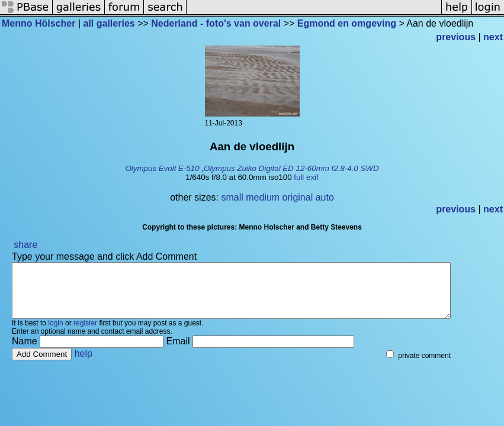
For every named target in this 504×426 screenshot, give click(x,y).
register (85, 334)
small (232, 197)
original (298, 197)
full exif (306, 177)
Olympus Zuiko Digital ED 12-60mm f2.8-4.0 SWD (291, 168)
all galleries (109, 23)
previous (456, 37)
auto (325, 197)
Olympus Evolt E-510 (162, 168)
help (84, 364)
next (493, 37)
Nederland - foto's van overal (216, 23)
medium (263, 197)
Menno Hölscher (38, 23)
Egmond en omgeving (347, 23)
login (55, 334)
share (25, 245)
